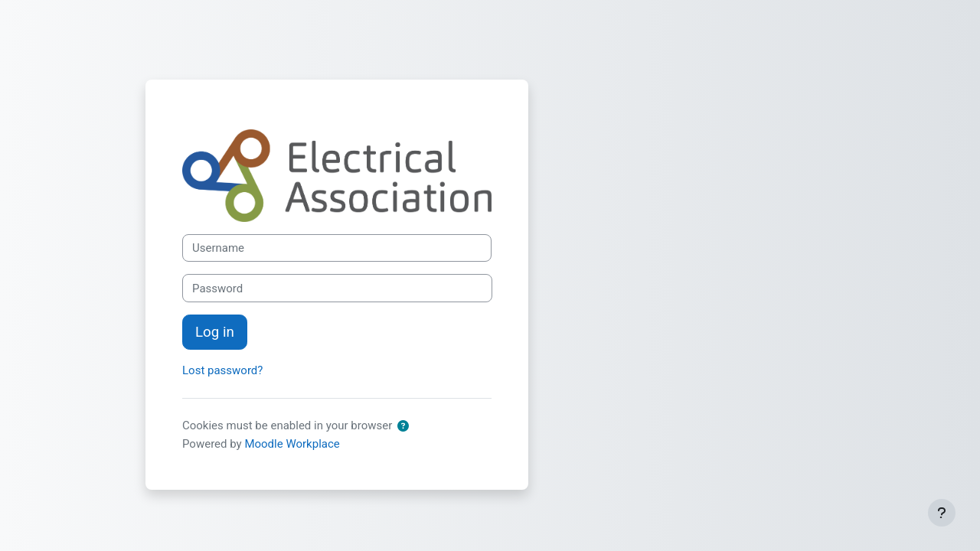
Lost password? (222, 370)
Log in (215, 332)
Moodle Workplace (292, 444)
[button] (406, 427)
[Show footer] (942, 513)
